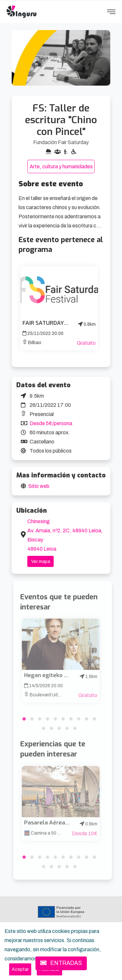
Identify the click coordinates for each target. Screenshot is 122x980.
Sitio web (39, 486)
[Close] (20, 969)
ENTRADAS (61, 963)
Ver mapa (41, 562)
